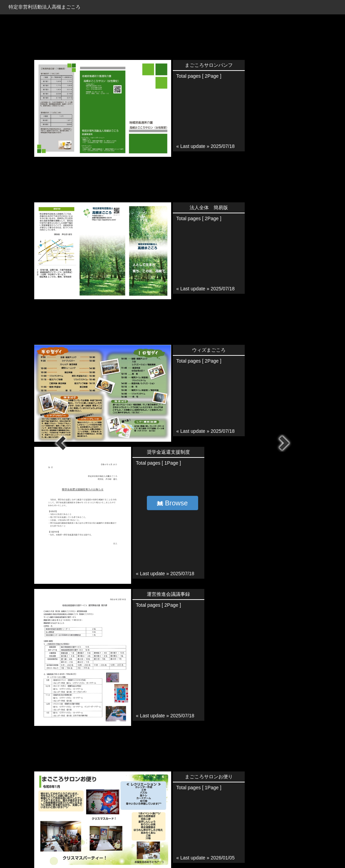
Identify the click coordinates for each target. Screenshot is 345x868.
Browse (172, 503)
